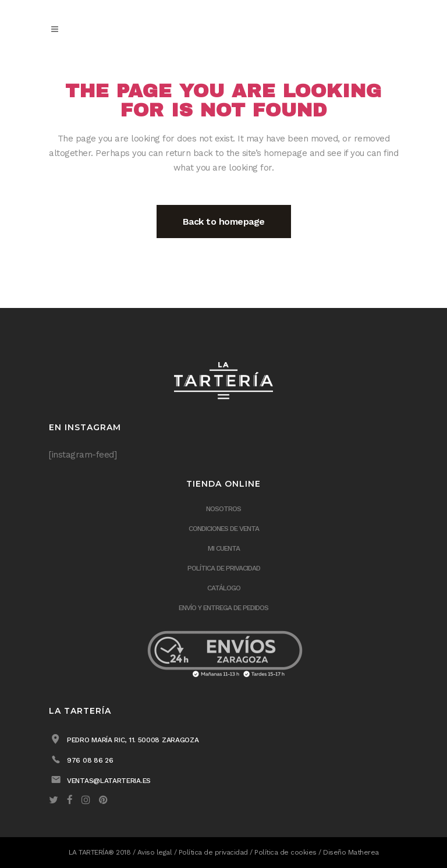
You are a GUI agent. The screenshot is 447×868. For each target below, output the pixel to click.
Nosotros (223, 509)
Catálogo (224, 588)
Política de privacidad (224, 568)
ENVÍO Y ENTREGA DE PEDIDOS (223, 608)
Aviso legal (155, 852)
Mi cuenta (224, 548)
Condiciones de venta (224, 529)
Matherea (363, 852)
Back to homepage (224, 222)
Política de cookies (285, 852)
